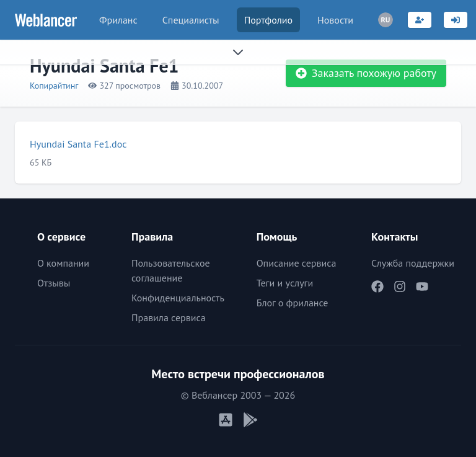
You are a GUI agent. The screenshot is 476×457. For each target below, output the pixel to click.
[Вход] (456, 20)
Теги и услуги (285, 283)
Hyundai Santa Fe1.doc (78, 144)
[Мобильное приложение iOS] (226, 420)
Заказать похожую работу (366, 73)
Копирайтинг (54, 86)
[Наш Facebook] (377, 286)
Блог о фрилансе (293, 303)
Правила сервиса (169, 317)
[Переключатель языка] (386, 20)
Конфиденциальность (178, 298)
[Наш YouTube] (422, 286)
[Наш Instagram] (400, 286)
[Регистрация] (420, 20)
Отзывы (54, 283)
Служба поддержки (413, 263)
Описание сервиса (297, 263)
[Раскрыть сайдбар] (238, 52)
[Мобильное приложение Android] (250, 420)
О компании (63, 263)
